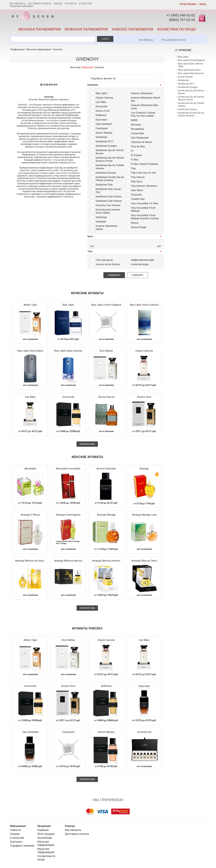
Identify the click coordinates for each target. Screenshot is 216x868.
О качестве (85, 4)
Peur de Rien (138, 147)
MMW (134, 121)
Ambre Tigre (30, 306)
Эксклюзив (45, 839)
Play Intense (138, 178)
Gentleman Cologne (106, 147)
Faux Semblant (104, 125)
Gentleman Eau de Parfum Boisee (110, 153)
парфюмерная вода (142, 261)
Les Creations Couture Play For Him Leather (143, 115)
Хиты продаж (46, 835)
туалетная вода (140, 265)
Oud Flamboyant (140, 139)
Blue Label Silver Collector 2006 (144, 306)
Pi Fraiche (136, 156)
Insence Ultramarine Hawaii (106, 228)
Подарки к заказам (21, 6)
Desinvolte (102, 107)
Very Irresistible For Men (145, 204)
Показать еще (87, 445)
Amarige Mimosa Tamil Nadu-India (144, 562)
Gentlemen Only (104, 186)
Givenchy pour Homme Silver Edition (108, 212)
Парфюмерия (17, 50)
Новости (16, 831)
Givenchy (58, 50)
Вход (203, 4)
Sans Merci (137, 191)
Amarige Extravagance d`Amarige (68, 516)
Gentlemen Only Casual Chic (108, 192)
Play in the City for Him (143, 174)
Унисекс (100, 68)
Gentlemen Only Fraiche (108, 197)
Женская (75, 68)
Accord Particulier (106, 470)
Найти (105, 40)
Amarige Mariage (106, 515)
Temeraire (136, 196)
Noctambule (137, 130)
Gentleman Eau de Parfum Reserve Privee (110, 160)
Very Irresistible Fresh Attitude (143, 210)
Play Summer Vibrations (144, 187)
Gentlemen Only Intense (109, 202)
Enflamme (101, 116)
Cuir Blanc (101, 103)
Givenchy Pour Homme (108, 206)
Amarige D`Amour (30, 515)
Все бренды (146, 41)
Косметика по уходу (177, 30)
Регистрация (188, 4)
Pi (132, 152)
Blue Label (101, 94)
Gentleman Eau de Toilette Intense (110, 168)
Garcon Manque (104, 134)
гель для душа (104, 261)
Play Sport (137, 182)
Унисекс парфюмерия (132, 30)
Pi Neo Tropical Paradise (144, 165)
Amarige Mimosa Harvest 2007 (68, 562)
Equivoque (101, 121)
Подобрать (114, 276)
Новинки (43, 831)
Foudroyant (102, 129)
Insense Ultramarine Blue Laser (145, 108)
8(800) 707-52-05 (180, 20)
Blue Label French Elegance (106, 306)
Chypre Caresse (104, 99)
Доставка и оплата (40, 4)
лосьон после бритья (108, 265)
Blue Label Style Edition (30, 352)
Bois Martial (106, 352)
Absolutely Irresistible (68, 470)
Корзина (201, 18)
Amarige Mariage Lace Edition (144, 516)
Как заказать (18, 4)
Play (133, 169)
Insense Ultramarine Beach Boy (145, 100)
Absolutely (30, 470)
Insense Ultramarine (142, 94)
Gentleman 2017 (104, 142)
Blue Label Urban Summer (68, 352)
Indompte (101, 223)
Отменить (138, 276)
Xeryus (135, 224)
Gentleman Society (106, 174)
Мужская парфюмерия (86, 30)
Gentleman (101, 138)
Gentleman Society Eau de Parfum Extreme (110, 180)
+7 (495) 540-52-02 (179, 15)
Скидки (58, 4)
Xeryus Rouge (139, 228)
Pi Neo (135, 161)
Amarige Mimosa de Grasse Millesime (30, 562)
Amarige (144, 470)
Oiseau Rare (138, 134)
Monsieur (136, 126)
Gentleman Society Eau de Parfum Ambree (191, 115)
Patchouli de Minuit (141, 143)
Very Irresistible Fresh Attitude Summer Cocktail (145, 218)
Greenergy (101, 218)
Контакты (71, 4)
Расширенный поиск (174, 41)
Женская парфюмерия (40, 30)
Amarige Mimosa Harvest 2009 (106, 562)
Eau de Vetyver (106, 398)
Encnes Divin (103, 112)
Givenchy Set (144, 733)
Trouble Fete (138, 200)
